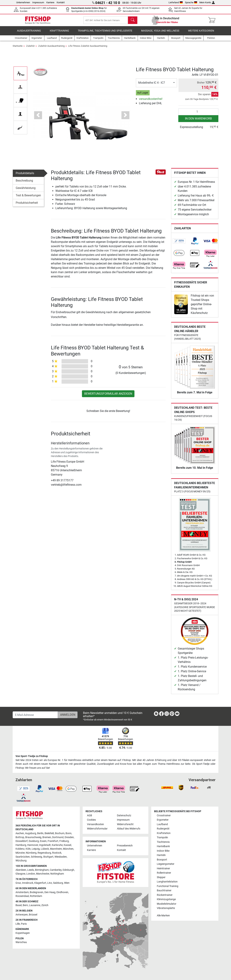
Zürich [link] (45, 905)
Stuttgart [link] (48, 857)
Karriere (50, 2)
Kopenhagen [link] (23, 933)
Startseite (18, 48)
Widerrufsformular (97, 829)
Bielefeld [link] (49, 833)
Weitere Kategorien (201, 33)
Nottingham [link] (57, 874)
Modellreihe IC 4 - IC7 (152, 85)
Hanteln (161, 855)
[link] (179, 244)
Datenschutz (124, 815)
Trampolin (162, 838)
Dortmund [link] (58, 837)
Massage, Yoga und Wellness (160, 33)
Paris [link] (24, 924)
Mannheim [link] (56, 849)
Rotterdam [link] (36, 896)
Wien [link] (67, 883)
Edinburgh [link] (68, 870)
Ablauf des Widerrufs (129, 829)
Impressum (38, 2)
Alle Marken (163, 916)
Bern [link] (25, 905)
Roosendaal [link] (22, 896)
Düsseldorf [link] (22, 841)
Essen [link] (43, 841)
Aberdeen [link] (21, 870)
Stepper (161, 877)
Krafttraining (59, 33)
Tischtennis (163, 842)
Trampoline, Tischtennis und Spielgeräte (105, 33)
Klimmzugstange (166, 899)
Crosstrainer (164, 815)
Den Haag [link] (50, 892)
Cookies (91, 820)
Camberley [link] (56, 870)
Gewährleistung (26, 190)
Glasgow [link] (20, 874)
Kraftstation (164, 833)
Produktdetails (25, 176)
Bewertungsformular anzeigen (108, 396)
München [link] (68, 849)
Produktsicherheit (27, 205)
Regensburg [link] (44, 853)
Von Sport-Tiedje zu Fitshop (32, 756)
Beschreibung (24, 183)
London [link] (31, 874)
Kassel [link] (67, 845)
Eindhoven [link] (62, 892)
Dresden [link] (69, 837)
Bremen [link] (47, 837)
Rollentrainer (164, 873)
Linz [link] (50, 883)
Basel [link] (19, 905)
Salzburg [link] (58, 883)
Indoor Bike (163, 851)
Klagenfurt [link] (40, 883)
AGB (90, 815)
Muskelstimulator (167, 904)
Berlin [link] (40, 833)
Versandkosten (95, 824)
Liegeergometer (166, 864)
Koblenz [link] (20, 849)
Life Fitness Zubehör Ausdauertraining (88, 48)
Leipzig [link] (36, 849)
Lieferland (176, 2)
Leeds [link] (31, 870)
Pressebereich (125, 846)
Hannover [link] (33, 845)
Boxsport (162, 860)
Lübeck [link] (45, 849)
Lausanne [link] (35, 905)
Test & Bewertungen (28, 198)
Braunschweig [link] (33, 837)
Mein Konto (207, 2)
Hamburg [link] (21, 845)
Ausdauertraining (29, 33)
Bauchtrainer (164, 890)
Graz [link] (18, 883)
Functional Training (168, 886)
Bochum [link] (60, 833)
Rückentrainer (165, 895)
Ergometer (163, 820)
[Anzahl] (198, 114)
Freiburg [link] (64, 841)
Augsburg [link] (31, 833)
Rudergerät (163, 829)
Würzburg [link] (21, 861)
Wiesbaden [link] (61, 857)
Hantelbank (163, 847)
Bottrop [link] (20, 837)
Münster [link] (20, 853)
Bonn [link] (68, 833)
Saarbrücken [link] (23, 857)
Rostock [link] (57, 853)
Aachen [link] (20, 833)
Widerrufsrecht (125, 824)
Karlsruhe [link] (57, 845)
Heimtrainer (163, 868)
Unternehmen (23, 2)
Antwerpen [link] (22, 915)
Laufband (162, 824)
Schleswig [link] (36, 857)
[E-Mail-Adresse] (35, 715)
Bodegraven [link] (37, 892)
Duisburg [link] (34, 841)
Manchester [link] (43, 874)
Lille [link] (18, 924)
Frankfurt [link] (53, 841)
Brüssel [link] (33, 915)
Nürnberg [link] (31, 853)
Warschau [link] (21, 942)
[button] (38, 118)
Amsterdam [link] (22, 892)
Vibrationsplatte (166, 908)
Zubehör (30, 48)
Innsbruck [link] (28, 883)
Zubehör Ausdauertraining (51, 48)
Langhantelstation (167, 882)
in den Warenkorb (198, 121)
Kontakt (61, 2)
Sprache (191, 2)
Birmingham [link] (42, 870)
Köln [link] (28, 849)
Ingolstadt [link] (45, 845)
